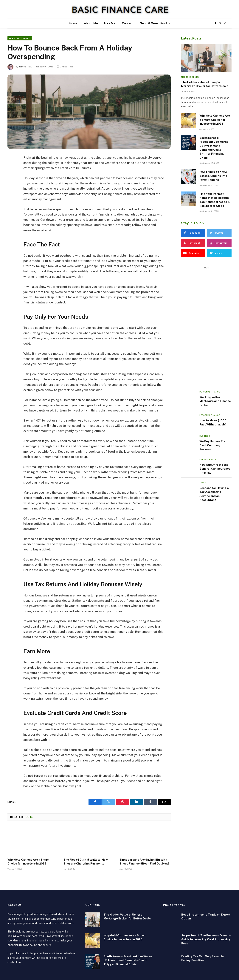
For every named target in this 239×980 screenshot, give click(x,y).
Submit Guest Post (153, 23)
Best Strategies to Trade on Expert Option (206, 916)
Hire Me (110, 23)
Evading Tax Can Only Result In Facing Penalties (202, 958)
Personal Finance (20, 38)
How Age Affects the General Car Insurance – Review (215, 469)
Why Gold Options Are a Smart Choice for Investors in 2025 (28, 861)
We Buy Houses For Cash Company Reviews (212, 445)
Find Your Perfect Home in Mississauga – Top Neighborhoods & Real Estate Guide (215, 200)
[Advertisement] (206, 325)
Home (73, 23)
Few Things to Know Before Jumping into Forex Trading (213, 176)
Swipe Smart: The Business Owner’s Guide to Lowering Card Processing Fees (206, 939)
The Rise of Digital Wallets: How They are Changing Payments (86, 861)
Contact (128, 23)
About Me (91, 23)
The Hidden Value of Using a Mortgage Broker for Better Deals (205, 84)
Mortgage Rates (190, 77)
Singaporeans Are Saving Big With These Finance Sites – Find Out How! (144, 861)
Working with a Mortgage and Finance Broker (215, 401)
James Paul (25, 67)
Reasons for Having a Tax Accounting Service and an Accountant (214, 494)
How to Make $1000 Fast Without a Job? (213, 422)
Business (205, 436)
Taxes (203, 483)
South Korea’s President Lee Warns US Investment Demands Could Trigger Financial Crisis (214, 148)
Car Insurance (208, 459)
